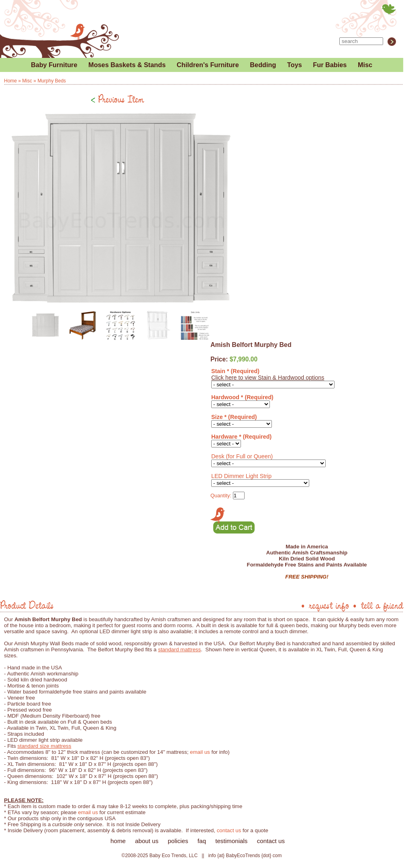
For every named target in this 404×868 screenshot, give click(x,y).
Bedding (263, 65)
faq (202, 841)
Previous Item (117, 99)
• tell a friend (377, 605)
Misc (365, 65)
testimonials (231, 841)
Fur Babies (330, 65)
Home (10, 81)
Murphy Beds (52, 81)
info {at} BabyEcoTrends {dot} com (245, 856)
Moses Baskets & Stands (127, 65)
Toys (295, 65)
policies (178, 841)
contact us (229, 830)
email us (200, 752)
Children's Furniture (208, 65)
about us (147, 841)
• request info (324, 605)
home (118, 841)
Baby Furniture (54, 65)
